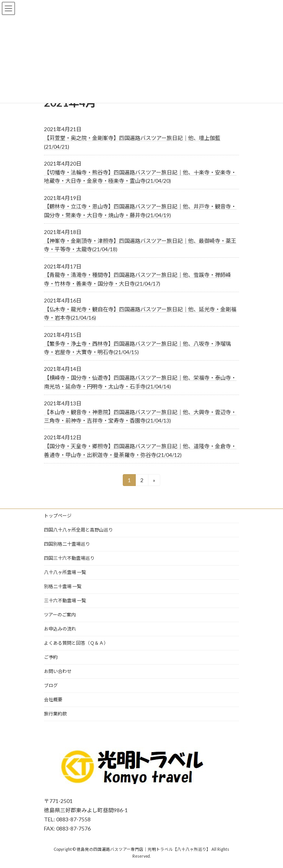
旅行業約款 (55, 714)
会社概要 (53, 700)
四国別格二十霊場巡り (67, 544)
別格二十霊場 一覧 (63, 586)
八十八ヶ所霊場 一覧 (65, 572)
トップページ (58, 516)
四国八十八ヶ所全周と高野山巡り (78, 530)
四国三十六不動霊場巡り (69, 558)
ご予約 (51, 657)
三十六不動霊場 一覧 (65, 601)
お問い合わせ (58, 671)
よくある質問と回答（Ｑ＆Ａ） (76, 643)
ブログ (51, 685)
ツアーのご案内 (60, 615)
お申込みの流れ (60, 629)
